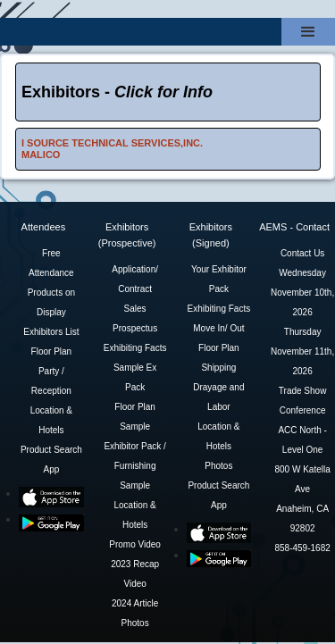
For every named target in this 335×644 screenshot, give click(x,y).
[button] (308, 32)
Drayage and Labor (218, 397)
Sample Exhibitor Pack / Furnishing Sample (134, 456)
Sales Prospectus (135, 318)
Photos (135, 623)
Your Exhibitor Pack (219, 279)
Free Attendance (51, 263)
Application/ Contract (135, 279)
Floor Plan (52, 351)
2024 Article (135, 603)
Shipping (218, 368)
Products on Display (51, 302)
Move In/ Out (218, 328)
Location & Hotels (51, 420)
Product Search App (51, 460)
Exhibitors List (51, 332)
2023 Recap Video (135, 574)
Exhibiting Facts (135, 348)
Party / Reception (51, 381)
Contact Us (302, 253)
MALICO (41, 155)
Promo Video (135, 544)
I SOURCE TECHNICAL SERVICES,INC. (112, 143)
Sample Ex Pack (135, 377)
